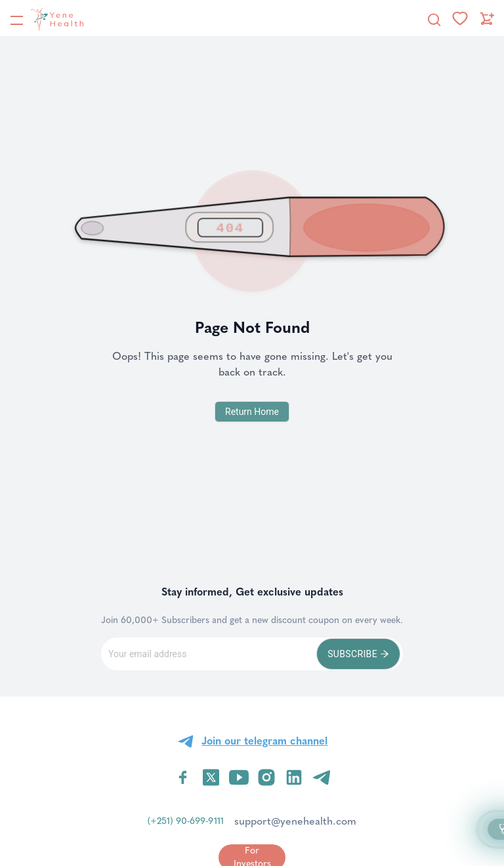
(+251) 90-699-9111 (186, 821)
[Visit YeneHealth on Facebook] (183, 777)
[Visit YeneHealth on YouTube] (239, 777)
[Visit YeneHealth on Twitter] (211, 777)
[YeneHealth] (47, 19)
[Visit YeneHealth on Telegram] (322, 777)
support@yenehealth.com (295, 821)
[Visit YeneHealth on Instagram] (266, 777)
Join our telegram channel (264, 741)
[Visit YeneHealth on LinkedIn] (294, 777)
